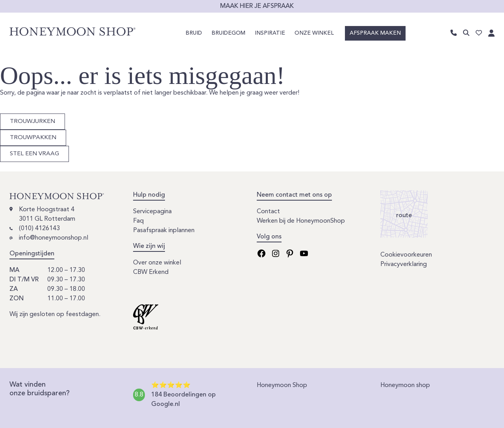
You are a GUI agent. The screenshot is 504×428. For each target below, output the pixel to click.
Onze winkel (314, 33)
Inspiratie (270, 33)
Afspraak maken (375, 33)
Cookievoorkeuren (406, 255)
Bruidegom (228, 33)
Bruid (194, 33)
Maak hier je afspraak (257, 6)
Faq (138, 221)
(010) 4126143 (39, 229)
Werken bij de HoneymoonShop (301, 221)
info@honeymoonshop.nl (54, 238)
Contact (268, 212)
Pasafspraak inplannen (164, 231)
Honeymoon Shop (282, 385)
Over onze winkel (157, 263)
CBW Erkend (151, 272)
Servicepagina (152, 212)
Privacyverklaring (404, 264)
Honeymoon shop (405, 385)
